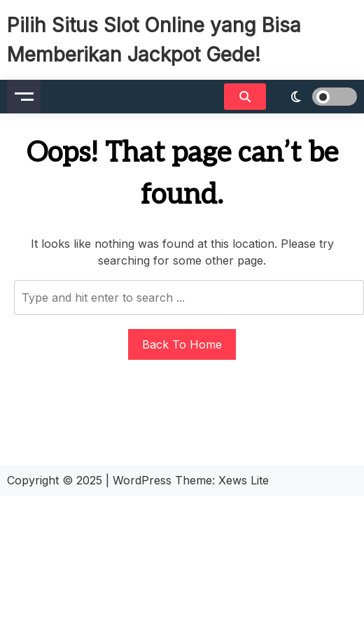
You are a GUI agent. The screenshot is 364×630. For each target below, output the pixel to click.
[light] (315, 97)
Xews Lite (244, 480)
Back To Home (182, 344)
